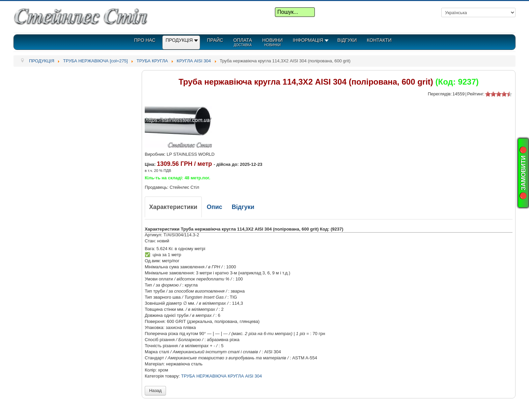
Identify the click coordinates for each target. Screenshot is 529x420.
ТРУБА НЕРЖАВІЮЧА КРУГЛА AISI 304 (222, 376)
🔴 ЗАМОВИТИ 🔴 (523, 173)
